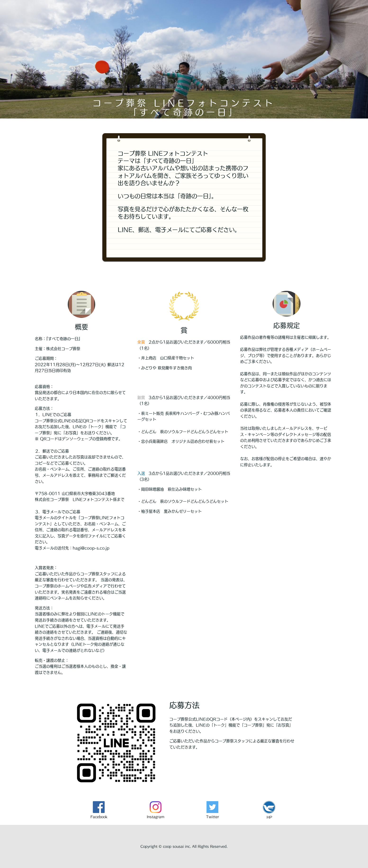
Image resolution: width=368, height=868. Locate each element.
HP (269, 817)
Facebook (99, 817)
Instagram (156, 817)
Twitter (213, 817)
